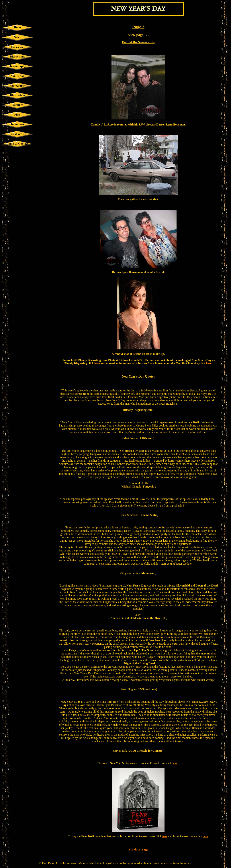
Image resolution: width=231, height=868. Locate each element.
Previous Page (138, 849)
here (97, 363)
